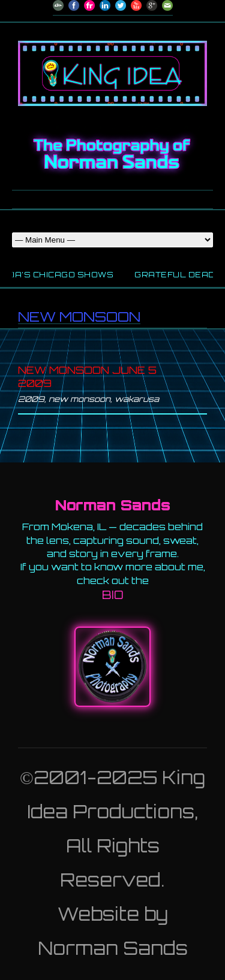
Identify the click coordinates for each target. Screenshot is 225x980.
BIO (113, 595)
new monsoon (79, 399)
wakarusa (137, 399)
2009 (31, 399)
